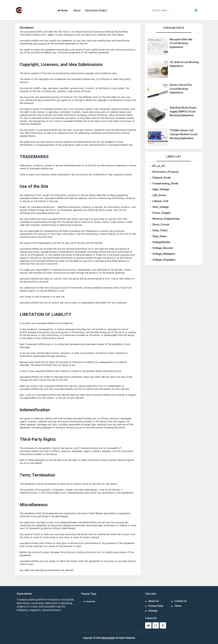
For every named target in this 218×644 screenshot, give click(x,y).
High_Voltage (161, 189)
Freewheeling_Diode (165, 184)
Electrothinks (108, 638)
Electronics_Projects (166, 172)
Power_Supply (161, 213)
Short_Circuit (161, 225)
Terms (178, 606)
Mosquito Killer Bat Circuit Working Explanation (181, 43)
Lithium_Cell (160, 201)
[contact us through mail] (156, 625)
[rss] (163, 625)
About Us (153, 601)
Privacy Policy (156, 606)
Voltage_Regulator (164, 260)
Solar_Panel (160, 230)
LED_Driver (159, 195)
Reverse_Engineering (166, 219)
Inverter (91, 601)
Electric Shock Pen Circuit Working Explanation (181, 89)
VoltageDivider (162, 242)
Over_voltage (161, 207)
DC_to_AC (159, 166)
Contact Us (181, 601)
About (77, 11)
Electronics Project (96, 11)
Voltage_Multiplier (164, 254)
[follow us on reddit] (148, 625)
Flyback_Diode (162, 178)
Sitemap (153, 611)
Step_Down (160, 236)
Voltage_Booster (163, 248)
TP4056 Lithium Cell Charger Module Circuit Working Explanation (184, 134)
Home (63, 11)
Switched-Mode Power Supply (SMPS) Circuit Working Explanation (183, 111)
